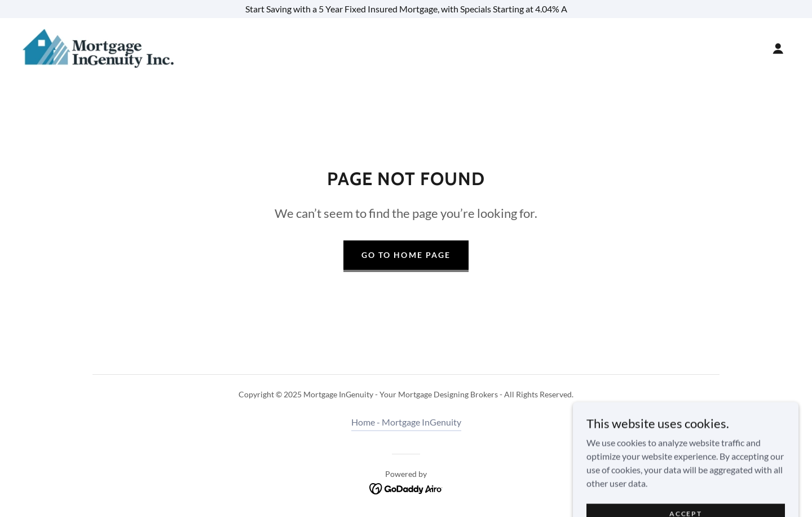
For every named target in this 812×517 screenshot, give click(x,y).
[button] (778, 49)
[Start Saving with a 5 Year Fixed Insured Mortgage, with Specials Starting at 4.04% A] (406, 9)
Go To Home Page (406, 255)
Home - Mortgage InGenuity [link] (406, 422)
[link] (98, 47)
